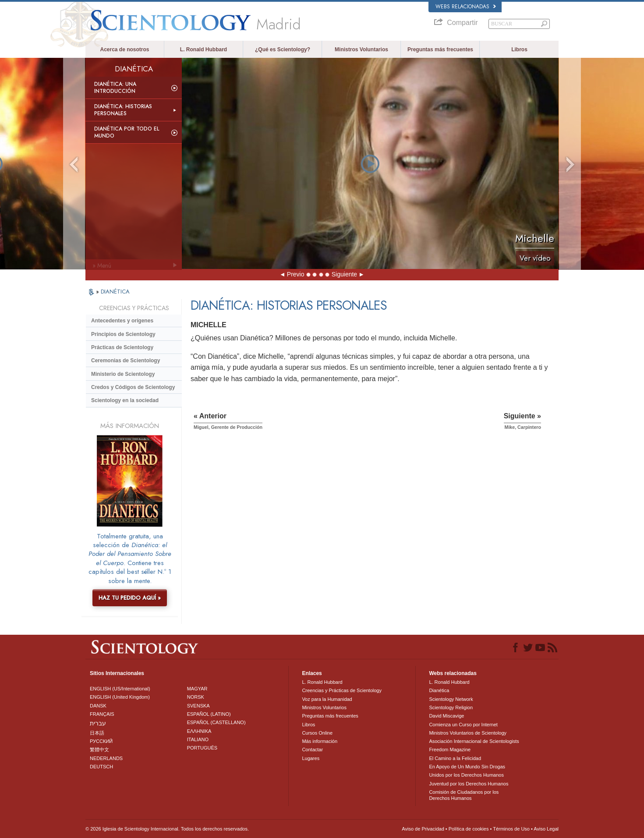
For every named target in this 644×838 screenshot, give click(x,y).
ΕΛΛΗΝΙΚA (199, 731)
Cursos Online (317, 733)
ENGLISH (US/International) (120, 689)
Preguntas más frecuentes (440, 50)
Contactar (312, 750)
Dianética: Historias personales (123, 110)
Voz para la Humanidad (327, 699)
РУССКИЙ (101, 741)
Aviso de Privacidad (423, 829)
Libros (519, 50)
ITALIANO (198, 739)
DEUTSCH (101, 767)
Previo (296, 274)
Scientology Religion (451, 707)
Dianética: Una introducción (115, 88)
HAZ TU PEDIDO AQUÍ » (130, 598)
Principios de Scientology (123, 334)
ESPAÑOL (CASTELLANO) (216, 722)
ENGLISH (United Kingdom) (120, 697)
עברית (98, 723)
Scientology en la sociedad (125, 400)
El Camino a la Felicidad (455, 758)
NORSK (196, 697)
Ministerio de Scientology (123, 374)
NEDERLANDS (106, 758)
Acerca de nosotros (124, 50)
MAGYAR (197, 689)
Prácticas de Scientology (122, 347)
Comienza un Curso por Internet (463, 725)
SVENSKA (198, 706)
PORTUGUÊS (202, 748)
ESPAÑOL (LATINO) (209, 714)
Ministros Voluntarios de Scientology (468, 733)
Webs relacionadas (466, 7)
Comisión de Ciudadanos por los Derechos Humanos (464, 795)
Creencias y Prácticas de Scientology (342, 690)
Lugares (311, 758)
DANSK (98, 706)
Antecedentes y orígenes (122, 321)
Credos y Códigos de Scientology (133, 387)
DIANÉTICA (115, 292)
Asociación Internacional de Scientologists (474, 741)
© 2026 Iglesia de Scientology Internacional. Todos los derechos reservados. (167, 829)
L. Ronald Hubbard (203, 50)
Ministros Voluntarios (361, 50)
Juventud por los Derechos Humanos (469, 784)
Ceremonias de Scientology (126, 361)
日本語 (97, 733)
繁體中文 (99, 750)
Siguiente (344, 274)
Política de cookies (469, 829)
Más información (320, 741)
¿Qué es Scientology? (283, 50)
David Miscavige (446, 716)
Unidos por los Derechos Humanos (466, 775)
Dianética (439, 690)
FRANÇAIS (102, 714)
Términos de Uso (511, 829)
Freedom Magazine (450, 750)
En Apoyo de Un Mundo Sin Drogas (467, 767)
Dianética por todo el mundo (127, 132)
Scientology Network (451, 699)
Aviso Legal (546, 829)
